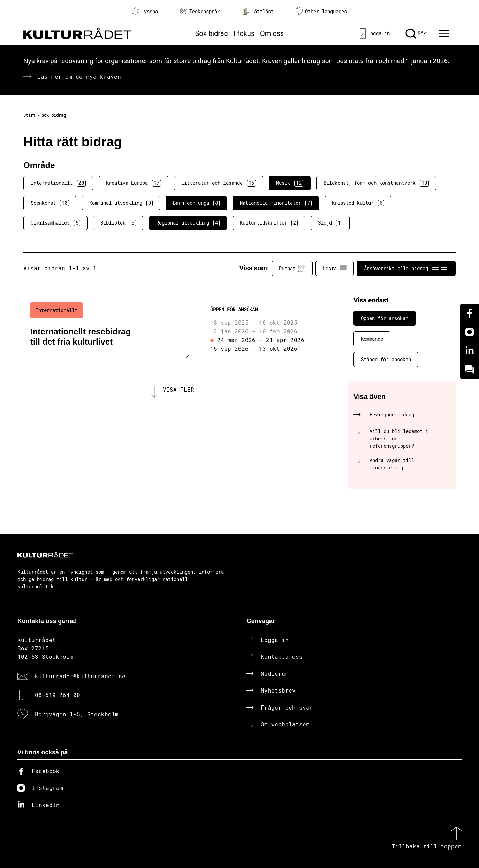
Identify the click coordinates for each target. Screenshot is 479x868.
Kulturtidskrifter (269, 223)
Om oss (272, 33)
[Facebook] (470, 313)
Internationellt (58, 183)
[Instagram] (470, 332)
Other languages (321, 11)
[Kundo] (470, 370)
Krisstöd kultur (358, 203)
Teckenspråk (200, 11)
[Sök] (416, 33)
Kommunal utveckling (121, 203)
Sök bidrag (212, 33)
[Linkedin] (470, 351)
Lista (335, 268)
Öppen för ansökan (385, 318)
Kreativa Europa (134, 183)
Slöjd (330, 223)
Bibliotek (118, 223)
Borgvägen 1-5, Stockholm (77, 714)
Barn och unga (196, 203)
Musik (290, 183)
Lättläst (258, 11)
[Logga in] (372, 33)
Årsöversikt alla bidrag (406, 268)
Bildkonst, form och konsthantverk (376, 183)
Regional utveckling (188, 223)
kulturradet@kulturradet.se (80, 676)
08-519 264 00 (58, 695)
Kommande (372, 339)
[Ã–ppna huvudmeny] (445, 33)
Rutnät (292, 268)
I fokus (244, 33)
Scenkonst (50, 203)
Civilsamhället (55, 223)
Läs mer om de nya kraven (79, 77)
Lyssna (145, 11)
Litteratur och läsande (219, 183)
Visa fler (178, 390)
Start (29, 115)
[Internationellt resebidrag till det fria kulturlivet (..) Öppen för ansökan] (174, 330)
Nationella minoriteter (276, 203)
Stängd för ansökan (386, 359)
